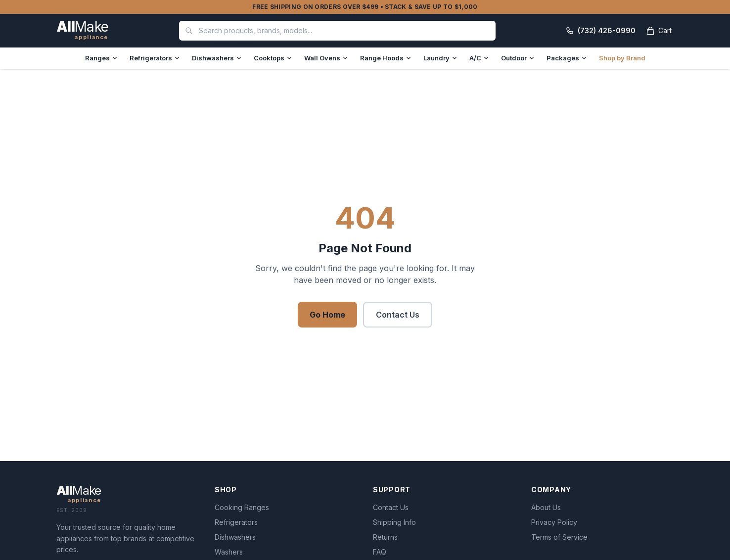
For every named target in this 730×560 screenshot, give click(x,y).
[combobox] (337, 31)
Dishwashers (217, 58)
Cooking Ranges (242, 507)
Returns (385, 537)
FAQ (380, 552)
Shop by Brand (622, 58)
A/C (479, 58)
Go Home (327, 315)
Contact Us (398, 315)
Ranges (101, 58)
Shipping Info (394, 522)
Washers (229, 552)
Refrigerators (155, 58)
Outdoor (518, 58)
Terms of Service (559, 537)
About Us (546, 507)
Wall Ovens (326, 58)
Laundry (440, 58)
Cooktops (273, 58)
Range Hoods (386, 58)
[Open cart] (659, 31)
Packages (567, 58)
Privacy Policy (554, 522)
